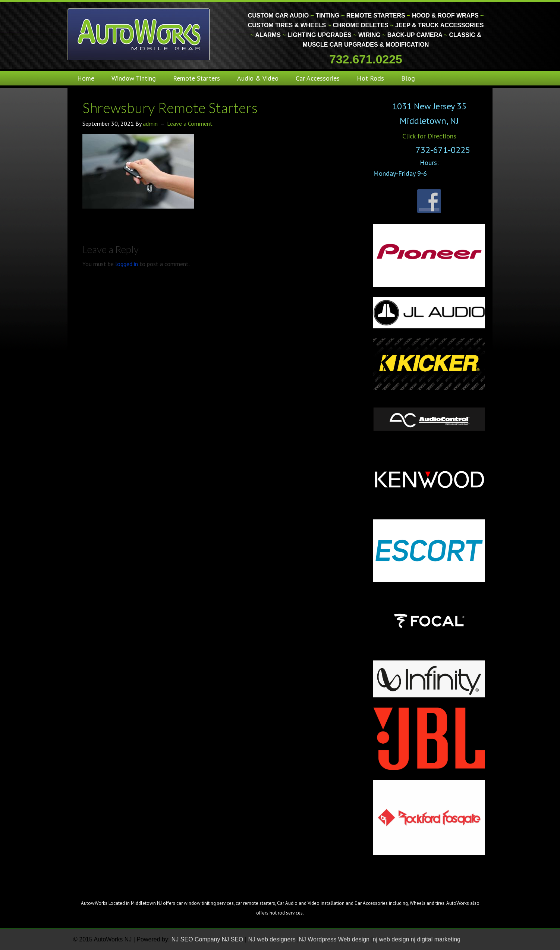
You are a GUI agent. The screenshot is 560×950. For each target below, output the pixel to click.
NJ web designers (273, 939)
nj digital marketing (436, 939)
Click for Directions (429, 136)
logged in (127, 264)
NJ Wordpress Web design (335, 939)
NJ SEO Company (196, 939)
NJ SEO (233, 939)
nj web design (391, 939)
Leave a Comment (190, 124)
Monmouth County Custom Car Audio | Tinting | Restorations (139, 34)
